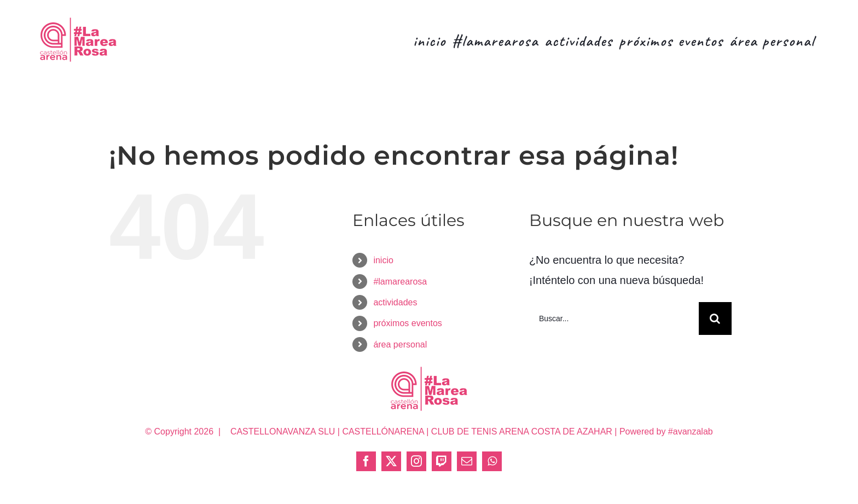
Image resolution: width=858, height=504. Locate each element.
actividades (395, 302)
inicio (383, 260)
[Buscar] (715, 318)
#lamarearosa (400, 282)
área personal (400, 344)
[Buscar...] (614, 318)
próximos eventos (407, 323)
